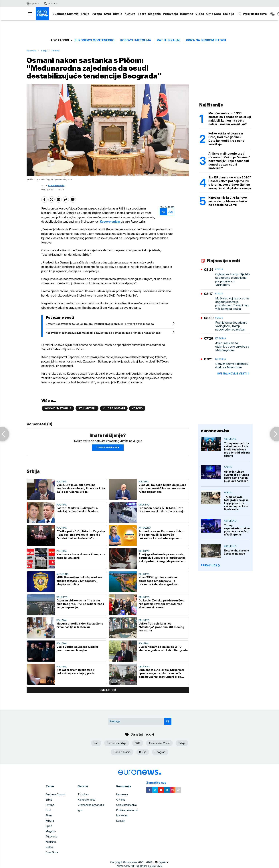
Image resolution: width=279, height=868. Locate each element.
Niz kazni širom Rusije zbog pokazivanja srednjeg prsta (75, 672)
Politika (56, 51)
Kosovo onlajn (56, 185)
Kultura (130, 14)
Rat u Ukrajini (169, 40)
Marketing (122, 815)
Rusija (143, 752)
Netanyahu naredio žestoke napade (237, 552)
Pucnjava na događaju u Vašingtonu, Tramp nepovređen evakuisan (231, 326)
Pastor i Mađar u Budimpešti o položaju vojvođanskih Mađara (77, 510)
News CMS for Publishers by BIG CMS (139, 866)
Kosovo (137, 408)
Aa (163, 212)
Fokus (219, 269)
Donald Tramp (122, 752)
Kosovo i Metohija (136, 40)
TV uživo (83, 794)
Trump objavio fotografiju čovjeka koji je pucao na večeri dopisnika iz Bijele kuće (236, 503)
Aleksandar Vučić (159, 743)
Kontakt (121, 821)
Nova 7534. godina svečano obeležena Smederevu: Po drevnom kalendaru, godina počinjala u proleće (158, 581)
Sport (142, 14)
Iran (96, 743)
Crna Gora (214, 14)
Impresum (122, 794)
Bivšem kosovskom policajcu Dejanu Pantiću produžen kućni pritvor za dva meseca (100, 324)
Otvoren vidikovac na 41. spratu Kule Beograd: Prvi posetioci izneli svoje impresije (80, 604)
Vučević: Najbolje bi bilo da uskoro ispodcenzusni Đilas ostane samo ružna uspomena (162, 488)
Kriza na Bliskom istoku (206, 40)
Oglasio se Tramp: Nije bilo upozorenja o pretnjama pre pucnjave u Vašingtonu (232, 280)
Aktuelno (145, 528)
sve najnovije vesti (234, 373)
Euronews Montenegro (95, 40)
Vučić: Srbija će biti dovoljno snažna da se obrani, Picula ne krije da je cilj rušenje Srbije (81, 488)
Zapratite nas (158, 783)
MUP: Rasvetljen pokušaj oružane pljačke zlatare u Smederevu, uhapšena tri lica (79, 581)
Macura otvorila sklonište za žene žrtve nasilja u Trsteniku (80, 625)
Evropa (97, 14)
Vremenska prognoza (91, 805)
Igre (80, 810)
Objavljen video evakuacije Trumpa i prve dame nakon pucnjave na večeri (237, 476)
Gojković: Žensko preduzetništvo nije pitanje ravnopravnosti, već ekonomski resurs (162, 604)
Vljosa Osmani (114, 408)
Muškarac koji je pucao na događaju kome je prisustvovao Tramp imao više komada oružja (232, 304)
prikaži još (108, 690)
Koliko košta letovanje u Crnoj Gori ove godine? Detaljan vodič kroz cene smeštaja (226, 139)
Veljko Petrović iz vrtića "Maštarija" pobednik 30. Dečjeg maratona (161, 627)
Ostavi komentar (108, 447)
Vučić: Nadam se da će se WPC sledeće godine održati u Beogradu (163, 649)
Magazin (154, 14)
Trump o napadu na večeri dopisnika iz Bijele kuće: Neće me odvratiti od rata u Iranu (237, 449)
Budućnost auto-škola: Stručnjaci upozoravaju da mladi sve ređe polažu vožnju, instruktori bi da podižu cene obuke (161, 673)
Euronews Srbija (117, 743)
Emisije (229, 14)
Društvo (144, 505)
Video (200, 14)
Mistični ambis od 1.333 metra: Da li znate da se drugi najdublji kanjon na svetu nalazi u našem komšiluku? (230, 119)
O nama (121, 800)
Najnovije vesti (86, 800)
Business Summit (66, 14)
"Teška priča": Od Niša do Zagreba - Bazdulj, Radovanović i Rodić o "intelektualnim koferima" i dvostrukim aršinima (81, 535)
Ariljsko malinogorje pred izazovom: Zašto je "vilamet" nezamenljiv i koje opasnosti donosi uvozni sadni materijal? (229, 161)
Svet (108, 14)
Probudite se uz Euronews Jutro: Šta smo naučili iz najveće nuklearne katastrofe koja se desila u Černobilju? (161, 535)
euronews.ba (215, 431)
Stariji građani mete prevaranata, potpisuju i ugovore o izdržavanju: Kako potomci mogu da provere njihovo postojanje (162, 558)
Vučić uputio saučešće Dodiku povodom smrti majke (77, 649)
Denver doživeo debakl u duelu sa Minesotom (232, 366)
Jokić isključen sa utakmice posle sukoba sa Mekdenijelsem (232, 347)
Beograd (160, 752)
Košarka (221, 338)
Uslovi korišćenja (126, 805)
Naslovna (32, 51)
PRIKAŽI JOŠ (211, 565)
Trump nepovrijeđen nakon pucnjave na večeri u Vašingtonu (237, 530)
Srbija (85, 14)
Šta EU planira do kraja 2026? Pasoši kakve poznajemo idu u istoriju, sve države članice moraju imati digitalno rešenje (230, 183)
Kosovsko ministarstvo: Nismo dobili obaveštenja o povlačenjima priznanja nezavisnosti (103, 333)
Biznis (118, 14)
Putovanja (170, 14)
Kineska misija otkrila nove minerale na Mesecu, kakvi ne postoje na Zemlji (228, 201)
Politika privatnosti (127, 810)
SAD (138, 743)
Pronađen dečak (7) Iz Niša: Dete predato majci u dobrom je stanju (161, 510)
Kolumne (187, 14)
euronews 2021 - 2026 (138, 862)
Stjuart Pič (87, 408)
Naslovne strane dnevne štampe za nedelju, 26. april (81, 556)
